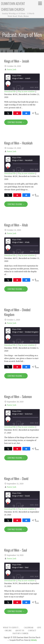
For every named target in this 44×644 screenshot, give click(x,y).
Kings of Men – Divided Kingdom (17, 312)
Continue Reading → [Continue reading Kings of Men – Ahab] (16, 289)
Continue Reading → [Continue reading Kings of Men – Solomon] (16, 458)
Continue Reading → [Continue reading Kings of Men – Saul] (16, 611)
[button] (41, 3)
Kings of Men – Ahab (16, 225)
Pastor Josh (12, 70)
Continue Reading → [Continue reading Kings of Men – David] (16, 529)
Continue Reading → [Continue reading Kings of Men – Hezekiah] (16, 204)
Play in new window (26, 92)
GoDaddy (34, 640)
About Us (20, 631)
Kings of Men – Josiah (17, 61)
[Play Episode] (8, 86)
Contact (32, 631)
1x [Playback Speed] (19, 89)
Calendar (29, 628)
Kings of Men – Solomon (18, 396)
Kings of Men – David (16, 478)
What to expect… (12, 628)
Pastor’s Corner (20, 633)
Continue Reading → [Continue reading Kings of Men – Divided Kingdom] (16, 376)
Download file (10, 92)
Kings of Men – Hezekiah (18, 143)
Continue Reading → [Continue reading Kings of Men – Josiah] (16, 122)
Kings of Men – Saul (16, 550)
